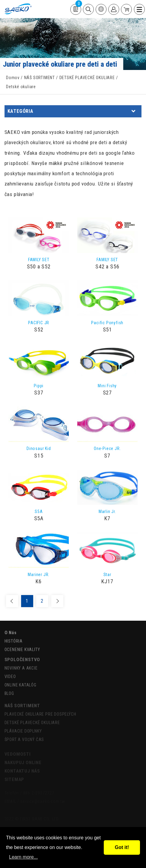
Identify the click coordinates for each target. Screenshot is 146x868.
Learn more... (23, 857)
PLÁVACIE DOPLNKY (23, 728)
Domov (13, 78)
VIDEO (10, 673)
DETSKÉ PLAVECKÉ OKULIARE (87, 78)
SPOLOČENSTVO (22, 656)
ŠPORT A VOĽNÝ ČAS (24, 737)
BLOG (9, 690)
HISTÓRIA (14, 639)
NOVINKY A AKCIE (21, 664)
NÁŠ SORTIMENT (40, 78)
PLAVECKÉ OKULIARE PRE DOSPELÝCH (40, 711)
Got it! (122, 847)
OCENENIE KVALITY (22, 647)
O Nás (11, 630)
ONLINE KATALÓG (21, 681)
